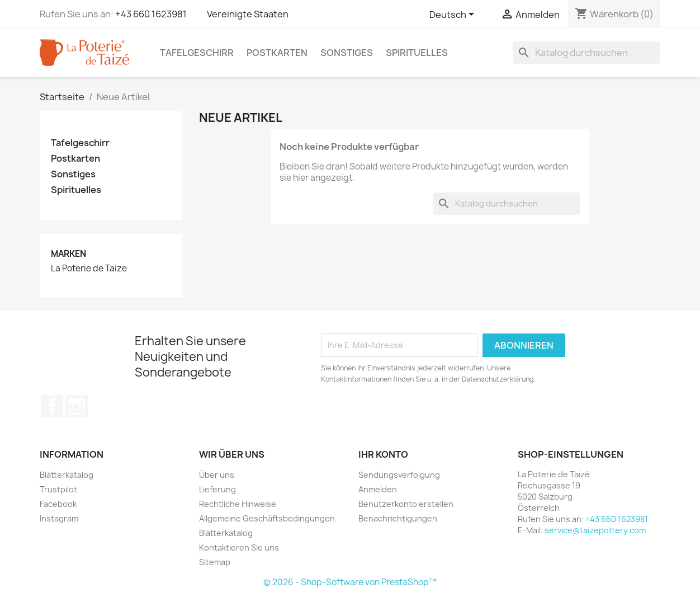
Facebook (52, 406)
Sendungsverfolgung (399, 475)
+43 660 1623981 (151, 14)
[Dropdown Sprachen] (454, 15)
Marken (68, 254)
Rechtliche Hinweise (238, 504)
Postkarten (277, 53)
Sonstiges (347, 53)
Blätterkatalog (67, 475)
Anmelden (378, 489)
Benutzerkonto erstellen (406, 504)
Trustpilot (58, 489)
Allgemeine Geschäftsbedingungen (267, 518)
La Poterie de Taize (89, 269)
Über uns (217, 475)
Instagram (77, 406)
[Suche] (587, 53)
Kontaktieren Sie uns (239, 547)
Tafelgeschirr (197, 53)
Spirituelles (417, 53)
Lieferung (217, 489)
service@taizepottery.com (595, 530)
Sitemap (215, 562)
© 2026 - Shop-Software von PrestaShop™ (350, 582)
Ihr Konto (383, 454)
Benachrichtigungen (398, 518)
